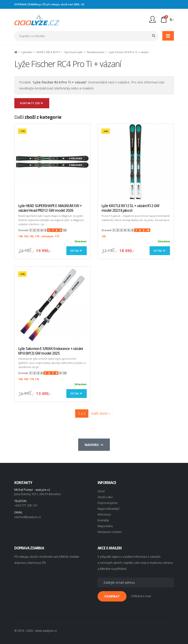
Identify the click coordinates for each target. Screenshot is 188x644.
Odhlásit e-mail (141, 594)
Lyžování (27, 52)
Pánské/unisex (96, 52)
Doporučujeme (108, 502)
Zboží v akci (105, 497)
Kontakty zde (32, 103)
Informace (105, 513)
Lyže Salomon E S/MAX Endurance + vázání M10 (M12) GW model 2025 (51, 351)
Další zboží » (100, 413)
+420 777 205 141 (26, 505)
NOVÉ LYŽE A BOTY (48, 52)
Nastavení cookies (110, 530)
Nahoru (94, 445)
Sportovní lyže (73, 52)
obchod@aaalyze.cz (28, 517)
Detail (77, 251)
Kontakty (103, 519)
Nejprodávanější (109, 508)
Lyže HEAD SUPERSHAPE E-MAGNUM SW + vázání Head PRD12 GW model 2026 (50, 208)
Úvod (101, 491)
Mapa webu (106, 524)
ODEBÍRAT (112, 594)
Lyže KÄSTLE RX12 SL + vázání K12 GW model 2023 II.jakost (131, 208)
